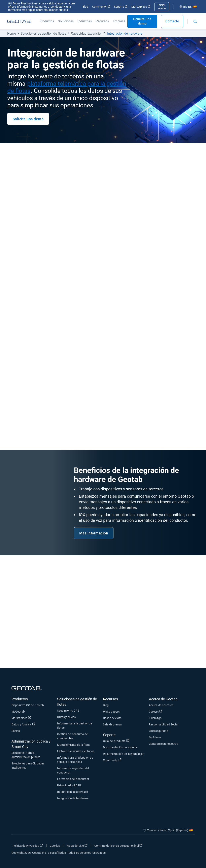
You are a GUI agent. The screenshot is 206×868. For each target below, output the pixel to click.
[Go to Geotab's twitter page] (169, 846)
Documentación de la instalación (124, 754)
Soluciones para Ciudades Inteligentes (28, 766)
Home (12, 33)
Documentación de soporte (120, 747)
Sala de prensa (112, 724)
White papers (111, 712)
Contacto (172, 21)
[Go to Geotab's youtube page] (190, 846)
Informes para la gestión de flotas (75, 726)
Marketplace (141, 7)
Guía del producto (126, 741)
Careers (172, 711)
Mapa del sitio (78, 845)
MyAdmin (155, 737)
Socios (16, 731)
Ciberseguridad (159, 731)
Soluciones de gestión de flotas (43, 33)
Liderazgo (155, 718)
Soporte (121, 7)
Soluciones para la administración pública (26, 755)
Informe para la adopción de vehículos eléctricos (75, 760)
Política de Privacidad (28, 845)
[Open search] (195, 21)
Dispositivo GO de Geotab (28, 705)
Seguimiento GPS (68, 711)
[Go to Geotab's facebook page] (159, 846)
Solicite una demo (142, 21)
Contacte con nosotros (163, 744)
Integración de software (72, 792)
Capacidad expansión (87, 33)
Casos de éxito (112, 718)
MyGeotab (18, 712)
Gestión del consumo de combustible (72, 736)
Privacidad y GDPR (69, 785)
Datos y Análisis (34, 724)
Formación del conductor (73, 779)
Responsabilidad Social (164, 724)
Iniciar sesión (162, 7)
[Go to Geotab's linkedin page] (179, 846)
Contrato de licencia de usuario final (119, 845)
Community (101, 7)
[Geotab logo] (19, 21)
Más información (94, 533)
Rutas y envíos (66, 717)
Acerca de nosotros (161, 705)
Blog (85, 7)
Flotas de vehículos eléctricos (76, 751)
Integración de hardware (125, 33)
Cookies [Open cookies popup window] (55, 846)
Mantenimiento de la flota (73, 745)
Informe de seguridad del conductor (73, 770)
